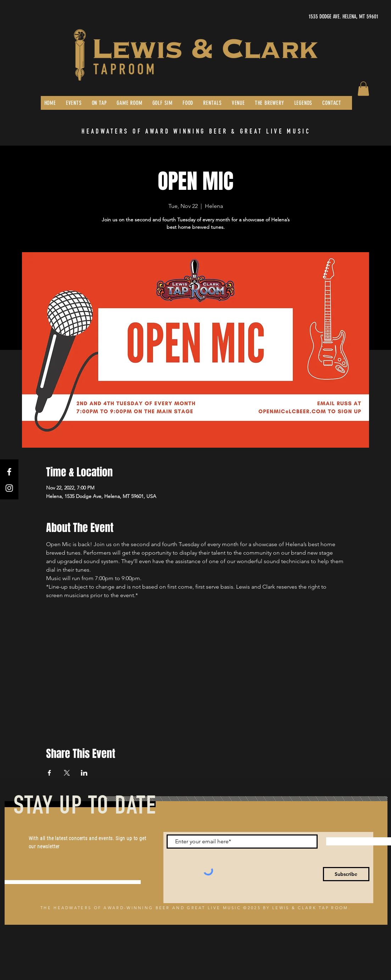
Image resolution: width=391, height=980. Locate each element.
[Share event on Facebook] (49, 773)
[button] (363, 89)
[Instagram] (9, 488)
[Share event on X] (67, 773)
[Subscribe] (346, 874)
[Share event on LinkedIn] (84, 773)
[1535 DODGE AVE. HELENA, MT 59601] (311, 17)
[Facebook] (9, 472)
